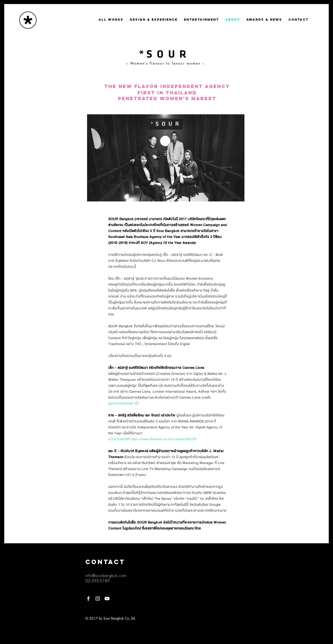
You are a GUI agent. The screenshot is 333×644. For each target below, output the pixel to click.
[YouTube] (107, 599)
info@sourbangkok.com (106, 575)
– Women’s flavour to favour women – (165, 63)
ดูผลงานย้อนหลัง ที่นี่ (123, 403)
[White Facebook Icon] (88, 599)
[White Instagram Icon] (98, 599)
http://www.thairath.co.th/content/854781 (164, 439)
